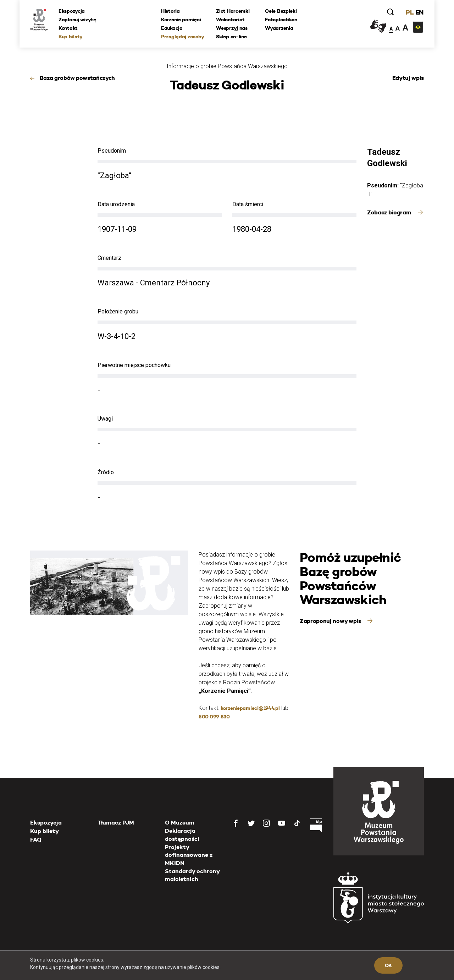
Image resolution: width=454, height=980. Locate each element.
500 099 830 (214, 717)
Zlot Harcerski (233, 11)
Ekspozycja (72, 11)
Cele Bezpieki (281, 11)
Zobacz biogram (390, 212)
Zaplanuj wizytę (77, 20)
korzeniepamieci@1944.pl (250, 708)
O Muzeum (180, 823)
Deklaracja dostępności (182, 835)
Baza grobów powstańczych (77, 78)
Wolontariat (230, 20)
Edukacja (172, 28)
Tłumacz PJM (116, 823)
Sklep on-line (231, 37)
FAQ (36, 840)
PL (410, 12)
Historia (170, 11)
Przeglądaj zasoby (182, 37)
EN (419, 12)
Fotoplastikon (281, 20)
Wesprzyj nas (232, 28)
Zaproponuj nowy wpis (331, 621)
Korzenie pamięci (181, 20)
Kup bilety (71, 37)
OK (388, 965)
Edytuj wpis (408, 78)
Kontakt (68, 28)
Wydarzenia (279, 28)
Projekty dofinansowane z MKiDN (189, 855)
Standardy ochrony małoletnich (192, 875)
